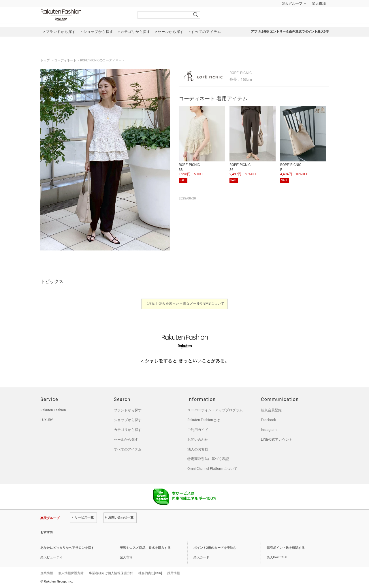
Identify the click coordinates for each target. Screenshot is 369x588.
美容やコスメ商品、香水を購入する (145, 548)
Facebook (268, 420)
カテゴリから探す (128, 430)
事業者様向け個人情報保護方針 (111, 573)
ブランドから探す (128, 410)
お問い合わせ (198, 440)
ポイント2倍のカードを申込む (215, 548)
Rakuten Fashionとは (204, 420)
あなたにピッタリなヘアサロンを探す (67, 548)
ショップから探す (128, 420)
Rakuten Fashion (85, 15)
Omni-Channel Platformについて (212, 469)
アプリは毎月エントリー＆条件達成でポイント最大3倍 (290, 32)
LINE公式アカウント (277, 440)
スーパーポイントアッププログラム (215, 410)
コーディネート (65, 60)
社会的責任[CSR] (150, 573)
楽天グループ (292, 3)
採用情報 (174, 573)
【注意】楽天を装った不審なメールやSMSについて (185, 304)
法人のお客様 (198, 449)
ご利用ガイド (198, 430)
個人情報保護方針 (71, 573)
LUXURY (47, 420)
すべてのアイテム (128, 449)
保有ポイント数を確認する (286, 548)
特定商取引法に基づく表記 (208, 459)
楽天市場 (319, 3)
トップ (46, 60)
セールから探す (126, 440)
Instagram (269, 430)
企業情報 (47, 573)
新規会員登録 (271, 410)
